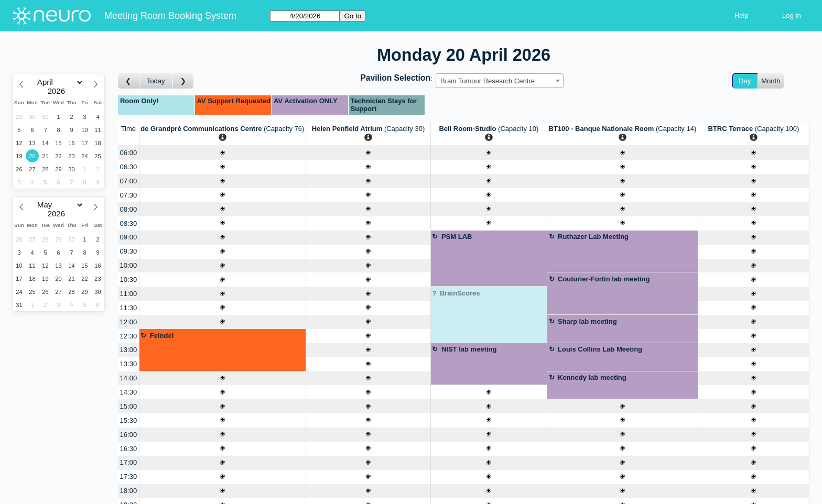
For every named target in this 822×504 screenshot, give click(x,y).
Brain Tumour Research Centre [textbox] (488, 81)
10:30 (129, 280)
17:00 (129, 462)
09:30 (129, 251)
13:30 (129, 364)
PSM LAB (457, 237)
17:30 (129, 476)
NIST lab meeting (469, 349)
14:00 (129, 378)
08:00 (129, 209)
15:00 (129, 406)
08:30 (129, 223)
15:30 (129, 420)
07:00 (129, 181)
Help (742, 15)
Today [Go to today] (156, 81)
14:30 (129, 392)
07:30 (129, 195)
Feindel (162, 336)
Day (745, 81)
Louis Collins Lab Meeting (600, 349)
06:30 (129, 167)
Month (771, 81)
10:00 (129, 265)
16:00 (129, 435)
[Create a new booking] (223, 153)
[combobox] (500, 81)
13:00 (129, 350)
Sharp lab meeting (587, 321)
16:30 (129, 449)
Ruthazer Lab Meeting (593, 237)
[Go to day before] (129, 81)
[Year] (59, 91)
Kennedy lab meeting (592, 377)
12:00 (129, 322)
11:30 (129, 308)
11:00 (129, 294)
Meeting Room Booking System (170, 16)
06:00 (129, 153)
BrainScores (460, 293)
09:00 (129, 237)
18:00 (129, 491)
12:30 (129, 336)
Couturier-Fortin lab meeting (604, 279)
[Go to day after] (183, 81)
